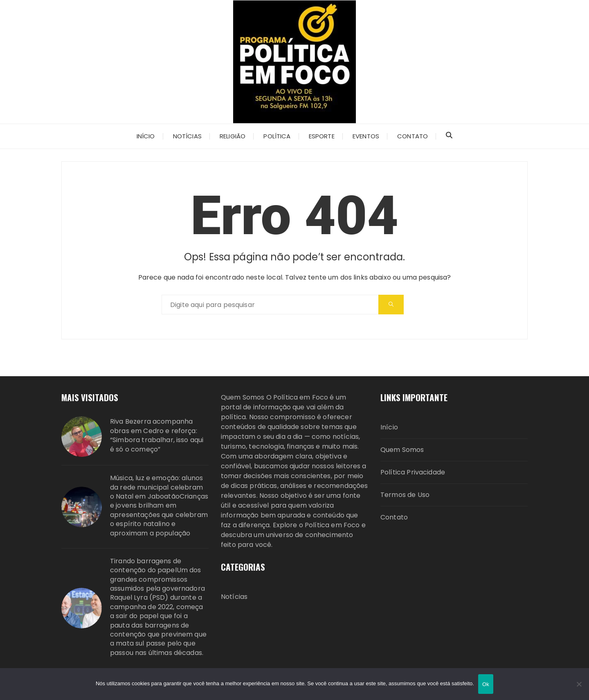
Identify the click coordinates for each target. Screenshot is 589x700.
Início (146, 136)
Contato (413, 136)
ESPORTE (322, 136)
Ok (486, 684)
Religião (233, 136)
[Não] (579, 684)
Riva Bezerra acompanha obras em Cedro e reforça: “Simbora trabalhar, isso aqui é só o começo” (157, 435)
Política (277, 136)
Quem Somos (402, 450)
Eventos (366, 136)
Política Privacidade (413, 472)
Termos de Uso (405, 495)
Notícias (187, 136)
